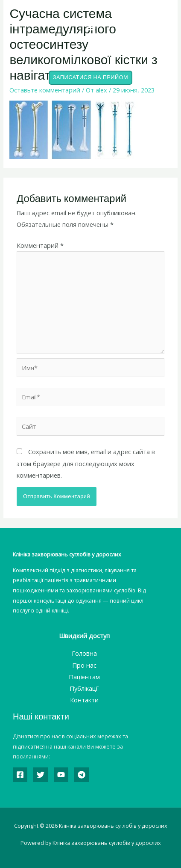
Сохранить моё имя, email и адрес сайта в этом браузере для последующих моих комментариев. (86, 463)
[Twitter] (41, 775)
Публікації (84, 688)
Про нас (84, 665)
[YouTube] (61, 775)
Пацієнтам (84, 677)
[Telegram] (82, 775)
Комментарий (40, 245)
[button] (90, 26)
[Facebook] (20, 775)
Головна (84, 653)
